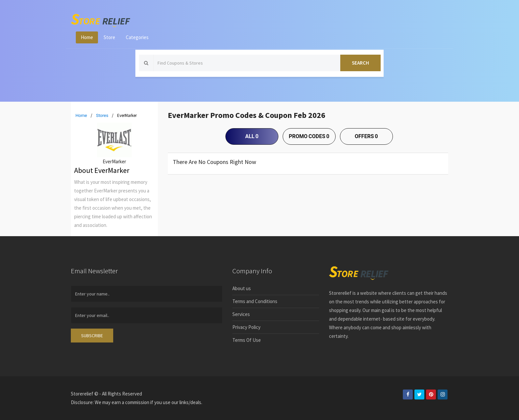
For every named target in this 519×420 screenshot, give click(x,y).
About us (242, 288)
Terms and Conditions (255, 301)
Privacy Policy (246, 327)
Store (109, 37)
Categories (137, 37)
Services (241, 314)
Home (87, 37)
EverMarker (114, 161)
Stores (102, 115)
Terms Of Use (247, 340)
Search (360, 63)
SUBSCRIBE (92, 336)
